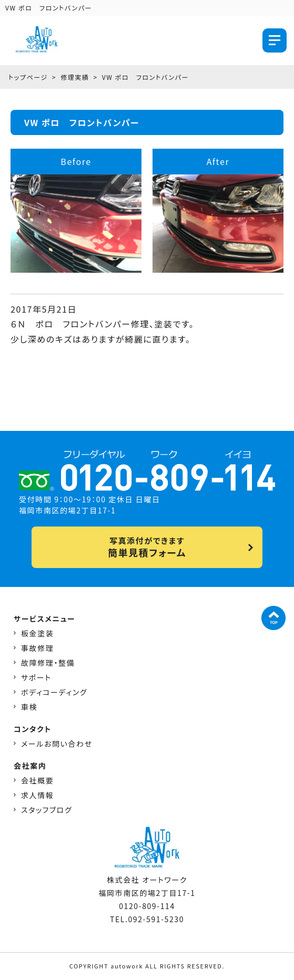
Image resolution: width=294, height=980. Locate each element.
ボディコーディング (54, 692)
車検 (29, 707)
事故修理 (37, 648)
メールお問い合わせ (57, 744)
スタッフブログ (47, 810)
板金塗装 (37, 633)
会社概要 (37, 780)
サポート (36, 677)
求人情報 (37, 795)
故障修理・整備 (48, 663)
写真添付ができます (147, 547)
